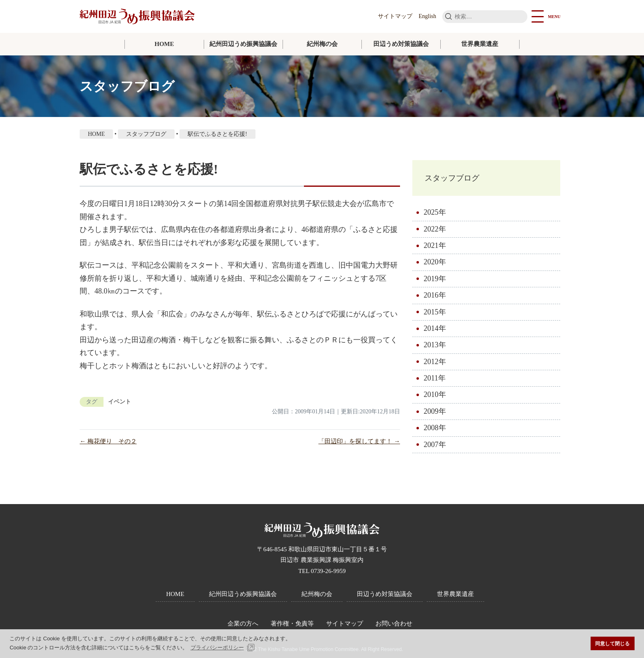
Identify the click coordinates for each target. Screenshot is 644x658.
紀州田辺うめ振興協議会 (243, 44)
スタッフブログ (463, 180)
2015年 (435, 316)
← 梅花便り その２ (108, 441)
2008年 (435, 432)
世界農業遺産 (480, 44)
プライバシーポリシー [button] (217, 648)
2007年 (435, 448)
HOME (164, 44)
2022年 (435, 233)
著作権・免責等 (292, 624)
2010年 (435, 399)
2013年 (435, 349)
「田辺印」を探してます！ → (359, 441)
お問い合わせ (394, 624)
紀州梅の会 (322, 44)
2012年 (435, 365)
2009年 (435, 415)
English (427, 16)
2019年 (435, 282)
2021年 (435, 249)
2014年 (435, 332)
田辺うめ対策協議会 (401, 44)
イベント (120, 402)
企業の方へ (243, 624)
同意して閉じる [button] (612, 643)
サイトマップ (395, 16)
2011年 (435, 382)
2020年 (435, 266)
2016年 (435, 299)
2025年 (435, 216)
